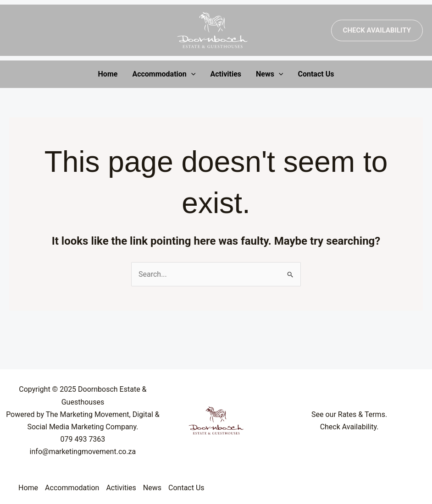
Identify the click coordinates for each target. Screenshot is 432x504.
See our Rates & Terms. (349, 414)
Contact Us (316, 74)
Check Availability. (349, 427)
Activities (226, 74)
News (270, 74)
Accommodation (164, 74)
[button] (377, 30)
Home (108, 74)
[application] (191, 74)
